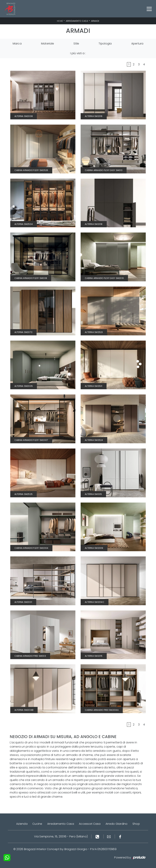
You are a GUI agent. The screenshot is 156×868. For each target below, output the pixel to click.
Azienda (22, 824)
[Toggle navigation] (149, 9)
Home (60, 21)
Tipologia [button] (105, 44)
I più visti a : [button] (78, 53)
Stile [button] (76, 44)
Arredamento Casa (77, 21)
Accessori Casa (90, 824)
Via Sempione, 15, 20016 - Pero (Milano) (61, 836)
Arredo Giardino (117, 824)
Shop (136, 824)
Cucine (37, 824)
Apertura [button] (137, 44)
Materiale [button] (48, 44)
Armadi (95, 21)
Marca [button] (17, 44)
